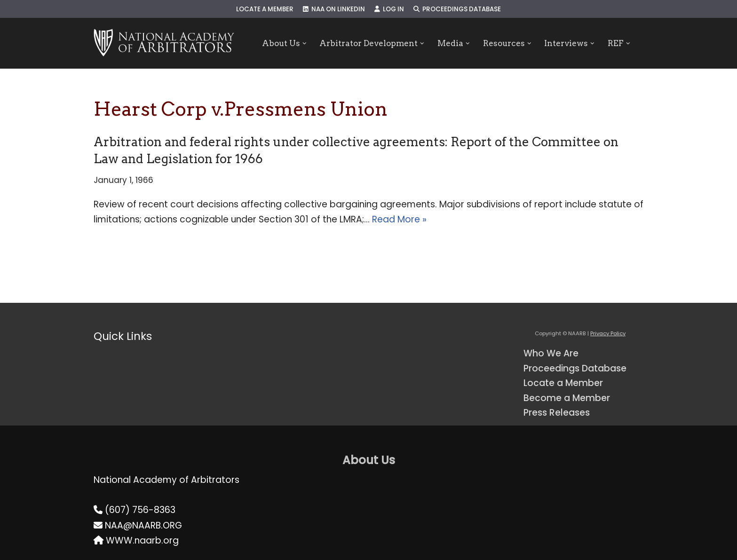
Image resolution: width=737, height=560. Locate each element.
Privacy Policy (608, 333)
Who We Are (551, 353)
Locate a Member (265, 9)
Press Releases (557, 413)
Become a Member (567, 398)
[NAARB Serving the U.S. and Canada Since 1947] (164, 43)
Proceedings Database (457, 9)
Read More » (399, 219)
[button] (305, 43)
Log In (389, 9)
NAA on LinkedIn (334, 9)
